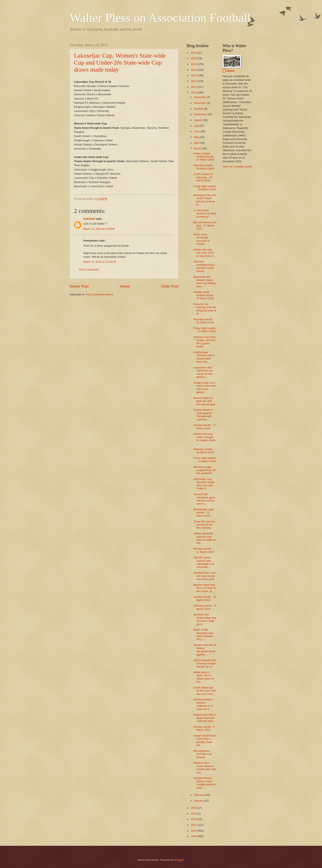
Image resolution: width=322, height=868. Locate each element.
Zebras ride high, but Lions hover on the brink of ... (205, 253)
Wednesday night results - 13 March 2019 (203, 513)
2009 (194, 836)
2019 (194, 92)
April (197, 143)
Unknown (89, 219)
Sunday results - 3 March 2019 (204, 728)
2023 (194, 70)
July (197, 126)
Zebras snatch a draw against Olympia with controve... (203, 415)
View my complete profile (237, 167)
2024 (194, 64)
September (201, 114)
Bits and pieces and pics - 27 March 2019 (205, 225)
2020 (194, 87)
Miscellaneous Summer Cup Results (203, 754)
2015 (194, 814)
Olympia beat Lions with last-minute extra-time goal (205, 576)
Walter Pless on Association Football (160, 18)
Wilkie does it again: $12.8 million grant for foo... (204, 677)
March (198, 148)
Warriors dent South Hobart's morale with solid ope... (205, 768)
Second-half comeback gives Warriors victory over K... (204, 499)
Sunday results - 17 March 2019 (205, 427)
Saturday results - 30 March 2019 (204, 167)
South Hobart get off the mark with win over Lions (204, 691)
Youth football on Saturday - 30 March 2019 (203, 177)
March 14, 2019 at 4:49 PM (99, 229)
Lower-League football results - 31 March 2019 (204, 157)
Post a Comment (89, 270)
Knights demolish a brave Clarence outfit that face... (204, 718)
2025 (194, 58)
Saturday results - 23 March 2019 (204, 321)
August (198, 120)
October (199, 109)
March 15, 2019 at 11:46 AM (100, 262)
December (200, 97)
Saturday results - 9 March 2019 (205, 607)
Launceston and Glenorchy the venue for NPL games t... (203, 372)
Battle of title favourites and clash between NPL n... (203, 634)
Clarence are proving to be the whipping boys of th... (205, 309)
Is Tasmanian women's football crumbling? (205, 214)
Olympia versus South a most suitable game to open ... (204, 783)
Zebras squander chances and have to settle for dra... (205, 538)
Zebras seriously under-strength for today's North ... (204, 439)
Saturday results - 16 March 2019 (204, 451)
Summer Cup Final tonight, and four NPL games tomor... (204, 342)
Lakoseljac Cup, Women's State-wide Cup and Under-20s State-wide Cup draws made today (120, 62)
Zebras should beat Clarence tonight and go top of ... (205, 663)
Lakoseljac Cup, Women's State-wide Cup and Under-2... (204, 484)
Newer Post (79, 286)
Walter (231, 71)
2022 (194, 75)
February (200, 795)
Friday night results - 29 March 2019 (204, 188)
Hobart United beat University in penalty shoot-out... (204, 740)
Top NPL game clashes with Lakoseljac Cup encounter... (204, 562)
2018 (194, 808)
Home (125, 286)
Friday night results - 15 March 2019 (204, 460)
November (200, 103)
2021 (194, 81)
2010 (194, 831)
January (199, 801)
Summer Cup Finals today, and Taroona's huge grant (205, 619)
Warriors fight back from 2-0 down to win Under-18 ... (205, 588)
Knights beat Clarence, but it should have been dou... (204, 357)
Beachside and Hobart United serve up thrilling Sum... (204, 281)
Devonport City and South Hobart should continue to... (205, 200)
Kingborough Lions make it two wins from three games (204, 387)
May (197, 137)
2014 (194, 819)
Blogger (179, 860)
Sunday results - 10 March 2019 (205, 598)
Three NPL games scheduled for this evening (204, 525)
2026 (194, 53)
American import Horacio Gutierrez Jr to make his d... (203, 704)
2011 (194, 825)
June (197, 131)
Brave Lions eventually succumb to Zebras (202, 239)
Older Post (170, 286)
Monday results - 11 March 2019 (204, 550)
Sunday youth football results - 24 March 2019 (204, 295)
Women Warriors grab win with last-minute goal (204, 401)
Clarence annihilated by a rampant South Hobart (204, 266)
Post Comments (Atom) (100, 294)
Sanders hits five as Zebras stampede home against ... (205, 650)
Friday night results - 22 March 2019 (204, 330)
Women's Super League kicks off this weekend (204, 470)
